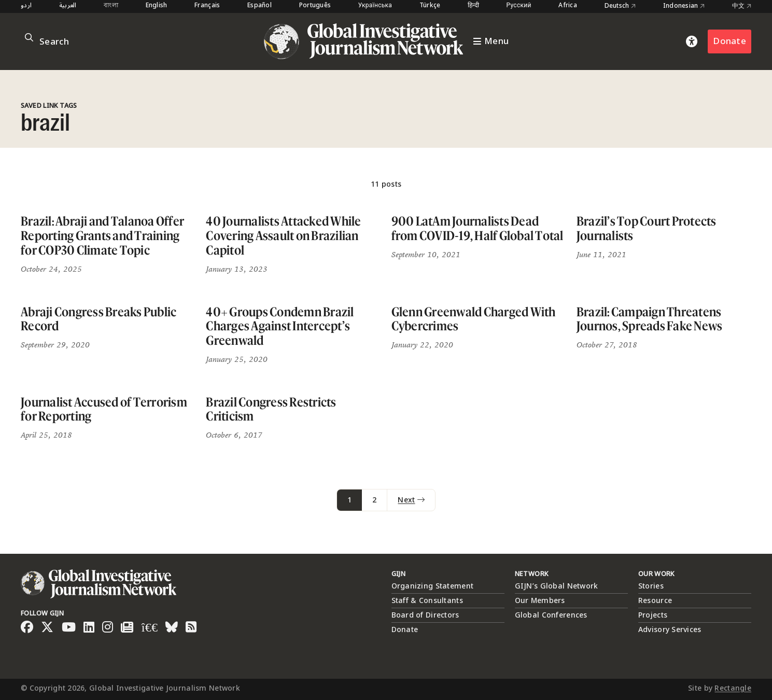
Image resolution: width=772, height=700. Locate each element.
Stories (651, 586)
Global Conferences (551, 615)
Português (315, 6)
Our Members (540, 601)
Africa (568, 6)
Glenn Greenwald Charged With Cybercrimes (474, 319)
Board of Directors (425, 615)
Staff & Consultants (427, 601)
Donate (729, 41)
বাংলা (111, 6)
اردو (26, 6)
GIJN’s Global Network (557, 586)
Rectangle (733, 688)
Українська (375, 6)
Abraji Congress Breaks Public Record (99, 319)
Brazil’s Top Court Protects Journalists (647, 228)
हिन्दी (473, 6)
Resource (655, 601)
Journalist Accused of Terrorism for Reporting (104, 409)
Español (259, 6)
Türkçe (430, 6)
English (157, 6)
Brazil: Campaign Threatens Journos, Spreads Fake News (650, 319)
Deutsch (620, 6)
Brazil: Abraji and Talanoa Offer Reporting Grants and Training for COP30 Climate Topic (102, 235)
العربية (68, 6)
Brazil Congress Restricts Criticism (271, 409)
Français (207, 6)
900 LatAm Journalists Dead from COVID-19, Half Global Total (478, 228)
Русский (519, 6)
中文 (742, 6)
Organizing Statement (433, 586)
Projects (653, 615)
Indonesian (684, 6)
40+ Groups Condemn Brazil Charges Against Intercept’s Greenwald (280, 326)
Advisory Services (670, 630)
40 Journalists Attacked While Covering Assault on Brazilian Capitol (283, 235)
